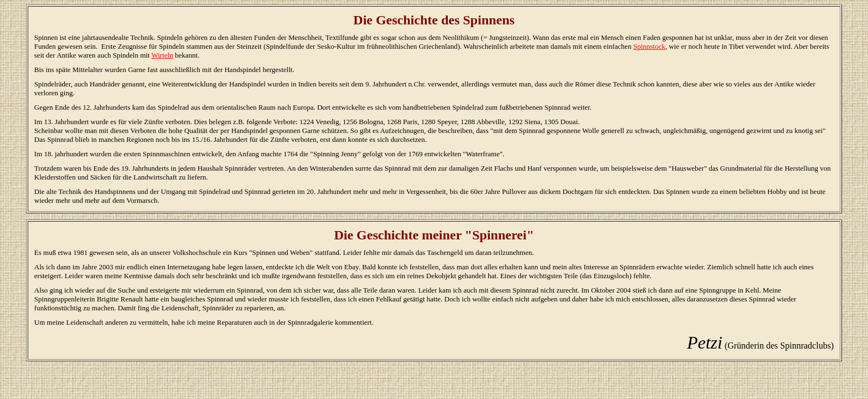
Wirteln (162, 55)
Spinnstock (649, 46)
